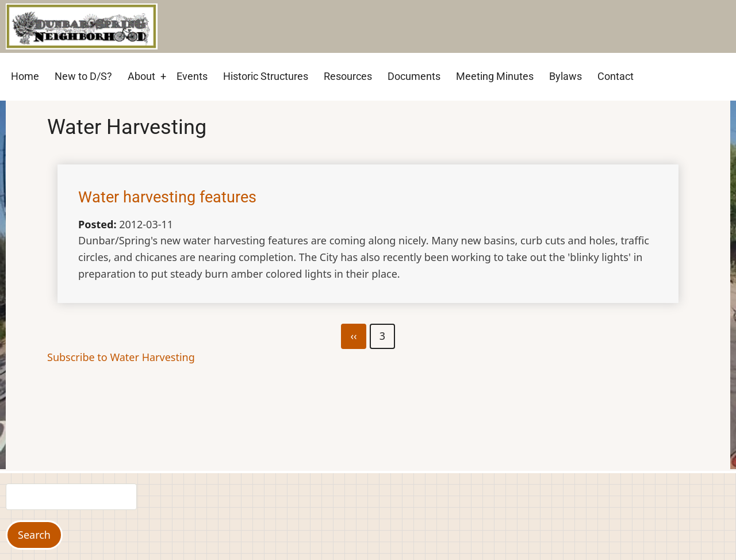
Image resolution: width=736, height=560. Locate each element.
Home (25, 76)
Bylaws (566, 76)
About (141, 76)
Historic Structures (266, 76)
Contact (616, 76)
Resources (348, 76)
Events (192, 76)
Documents (414, 76)
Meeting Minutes (495, 76)
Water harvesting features (167, 197)
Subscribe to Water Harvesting (121, 357)
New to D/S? (83, 76)
